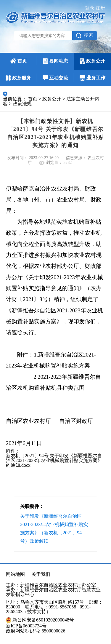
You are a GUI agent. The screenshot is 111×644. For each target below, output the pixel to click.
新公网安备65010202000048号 (43, 620)
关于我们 (41, 574)
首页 (33, 99)
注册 (100, 8)
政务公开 (52, 99)
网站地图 (15, 574)
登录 (90, 8)
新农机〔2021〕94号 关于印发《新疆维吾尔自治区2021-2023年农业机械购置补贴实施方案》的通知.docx (54, 460)
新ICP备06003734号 (26, 626)
